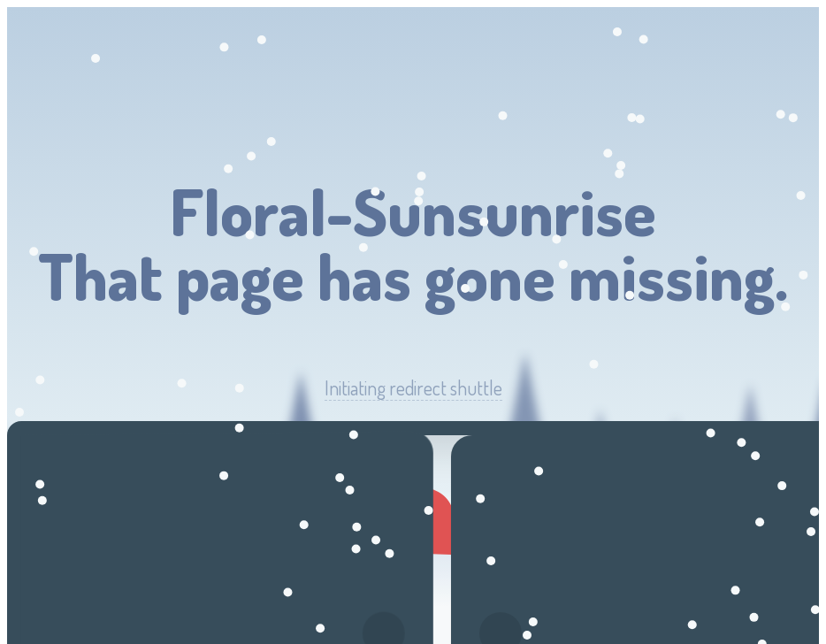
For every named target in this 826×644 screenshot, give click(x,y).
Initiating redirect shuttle (413, 388)
